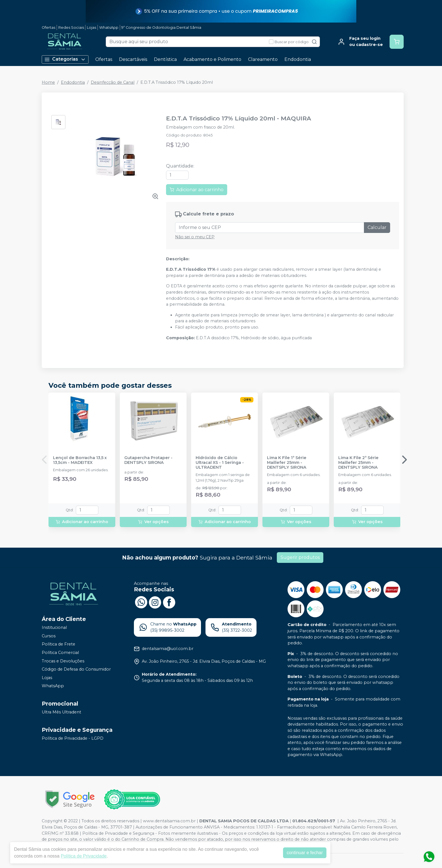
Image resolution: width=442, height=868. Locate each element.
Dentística (165, 59)
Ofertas (48, 27)
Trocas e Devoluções (63, 661)
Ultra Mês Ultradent (61, 712)
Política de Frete (58, 644)
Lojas (91, 27)
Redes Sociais (71, 27)
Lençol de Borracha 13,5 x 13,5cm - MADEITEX (80, 460)
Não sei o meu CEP (195, 237)
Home (48, 82)
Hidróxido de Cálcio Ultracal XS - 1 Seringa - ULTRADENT (220, 463)
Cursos (49, 636)
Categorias (65, 59)
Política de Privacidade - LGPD (73, 738)
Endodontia (298, 59)
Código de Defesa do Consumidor (76, 669)
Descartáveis (133, 59)
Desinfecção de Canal (113, 82)
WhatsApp (109, 27)
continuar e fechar (305, 853)
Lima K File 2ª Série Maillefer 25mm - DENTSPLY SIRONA (358, 463)
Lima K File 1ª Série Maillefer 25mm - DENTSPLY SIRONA (287, 463)
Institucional (54, 627)
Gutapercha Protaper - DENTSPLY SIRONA (148, 460)
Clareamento (263, 59)
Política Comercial (60, 653)
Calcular (377, 227)
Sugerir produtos (300, 557)
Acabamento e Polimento (212, 59)
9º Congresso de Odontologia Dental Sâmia (161, 27)
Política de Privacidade (84, 856)
